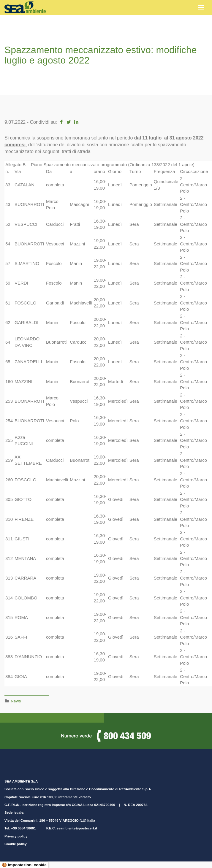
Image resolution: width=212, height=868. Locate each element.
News (16, 701)
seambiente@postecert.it (77, 828)
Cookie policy (16, 844)
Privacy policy (16, 836)
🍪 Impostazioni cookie (24, 865)
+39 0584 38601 (23, 828)
